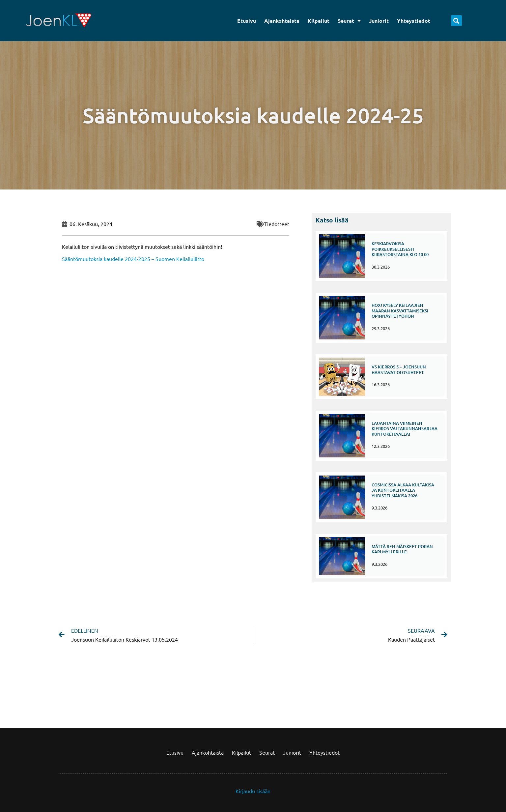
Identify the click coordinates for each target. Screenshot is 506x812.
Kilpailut (319, 21)
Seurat (349, 21)
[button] (456, 21)
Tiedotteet (277, 224)
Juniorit (379, 21)
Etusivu (247, 21)
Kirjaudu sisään (253, 791)
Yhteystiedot (414, 21)
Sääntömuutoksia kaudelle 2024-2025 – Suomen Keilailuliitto (133, 259)
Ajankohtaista (282, 21)
